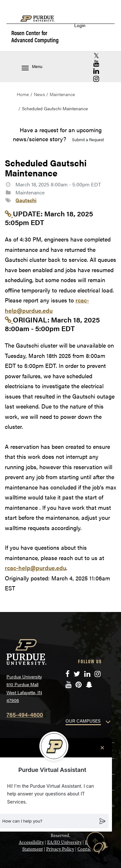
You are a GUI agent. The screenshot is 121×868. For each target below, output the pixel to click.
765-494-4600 (25, 714)
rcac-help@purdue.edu (35, 568)
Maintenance (62, 94)
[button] (101, 848)
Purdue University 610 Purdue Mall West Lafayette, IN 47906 (24, 688)
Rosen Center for (35, 37)
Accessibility (31, 842)
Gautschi (26, 200)
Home (23, 94)
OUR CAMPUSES (83, 721)
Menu (32, 67)
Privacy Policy (60, 849)
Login (80, 25)
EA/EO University (64, 842)
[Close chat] (102, 748)
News (39, 94)
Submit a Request (88, 139)
